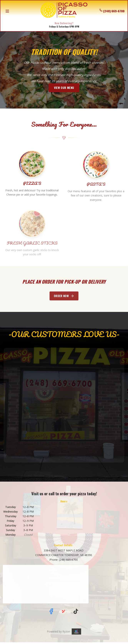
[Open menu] (7, 11)
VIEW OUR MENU (64, 88)
